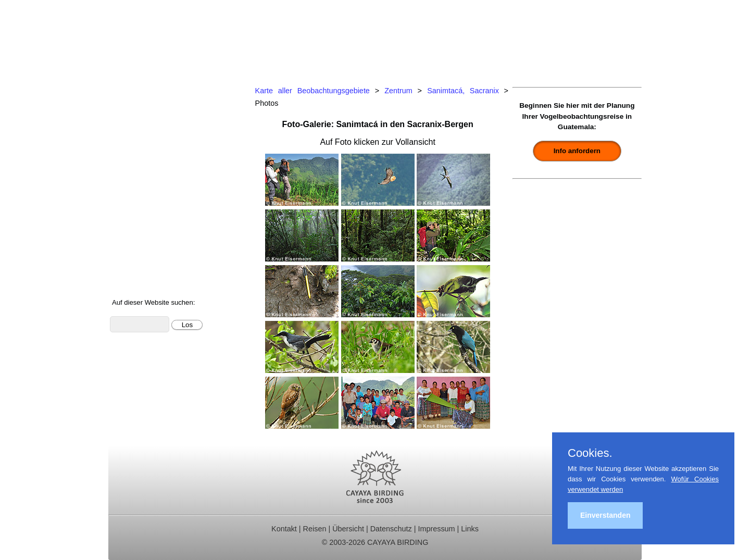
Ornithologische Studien (160, 173)
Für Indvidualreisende (156, 130)
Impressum (436, 529)
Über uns (133, 270)
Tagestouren (139, 117)
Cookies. (590, 453)
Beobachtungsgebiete (156, 145)
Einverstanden (605, 515)
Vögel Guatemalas (150, 214)
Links (470, 529)
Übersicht (348, 529)
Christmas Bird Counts (157, 187)
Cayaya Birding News (155, 284)
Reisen (315, 529)
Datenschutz (391, 529)
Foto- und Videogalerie (158, 242)
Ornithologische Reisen (159, 103)
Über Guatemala (146, 257)
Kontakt (130, 200)
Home (127, 89)
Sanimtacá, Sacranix (463, 91)
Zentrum (398, 91)
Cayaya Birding (160, 39)
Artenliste (133, 228)
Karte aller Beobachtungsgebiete (312, 91)
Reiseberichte (141, 159)
